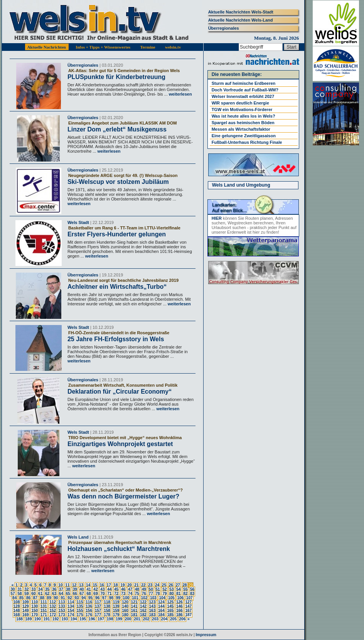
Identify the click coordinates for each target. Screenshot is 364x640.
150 (35, 611)
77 (151, 594)
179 (116, 615)
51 (158, 589)
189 (29, 619)
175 (80, 615)
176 (89, 615)
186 (179, 615)
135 (80, 606)
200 (128, 619)
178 (107, 615)
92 (70, 598)
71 (109, 594)
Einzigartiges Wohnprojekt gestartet (120, 444)
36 (54, 589)
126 (179, 602)
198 (110, 619)
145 (170, 606)
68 (88, 594)
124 (161, 602)
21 (136, 585)
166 (179, 611)
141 (134, 606)
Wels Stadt (78, 222)
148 (17, 611)
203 (155, 619)
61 (40, 594)
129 (26, 606)
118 (107, 602)
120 (125, 602)
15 (95, 585)
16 (102, 585)
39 (75, 589)
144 (161, 606)
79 (164, 594)
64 (61, 594)
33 (33, 589)
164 (161, 611)
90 (56, 598)
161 (134, 611)
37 (61, 589)
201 (137, 619)
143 (153, 606)
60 (33, 594)
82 (185, 594)
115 (80, 602)
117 (98, 602)
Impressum (206, 635)
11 (67, 585)
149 (26, 611)
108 (17, 602)
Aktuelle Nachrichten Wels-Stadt (241, 12)
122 (143, 602)
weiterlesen (180, 94)
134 (71, 606)
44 (109, 589)
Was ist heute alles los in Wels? (244, 116)
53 (171, 589)
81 (178, 594)
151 (44, 611)
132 (53, 606)
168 (17, 615)
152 (53, 611)
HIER (217, 218)
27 (178, 585)
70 (102, 594)
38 (68, 589)
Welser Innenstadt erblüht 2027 (243, 96)
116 (89, 602)
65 (68, 594)
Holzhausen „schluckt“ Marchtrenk (119, 549)
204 (164, 619)
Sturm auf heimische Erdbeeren (244, 83)
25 (164, 585)
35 (47, 589)
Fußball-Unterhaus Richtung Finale (247, 142)
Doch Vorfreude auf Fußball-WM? (245, 90)
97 (104, 598)
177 (98, 615)
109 (26, 602)
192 (56, 619)
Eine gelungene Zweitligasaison (244, 136)
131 (44, 606)
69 (95, 594)
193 (65, 619)
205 (173, 619)
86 (28, 598)
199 (119, 619)
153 (62, 611)
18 (116, 585)
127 (188, 602)
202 (146, 619)
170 (35, 615)
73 (123, 594)
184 (161, 615)
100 (126, 598)
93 (77, 598)
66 (75, 594)
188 (19, 619)
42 (95, 589)
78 (158, 594)
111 (44, 602)
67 (82, 594)
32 (26, 589)
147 (188, 606)
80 (171, 594)
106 (180, 598)
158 (107, 611)
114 (71, 602)
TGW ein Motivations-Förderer (242, 109)
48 (137, 589)
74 (130, 594)
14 (88, 585)
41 (88, 589)
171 (44, 615)
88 (42, 598)
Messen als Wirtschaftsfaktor (241, 129)
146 (179, 606)
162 (143, 611)
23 (150, 585)
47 (130, 589)
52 (164, 589)
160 (125, 611)
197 (101, 619)
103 (153, 598)
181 (134, 615)
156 (89, 611)
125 (170, 602)
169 (26, 615)
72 (116, 594)
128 (17, 606)
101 (135, 598)
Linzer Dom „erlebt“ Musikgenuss (117, 129)
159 (116, 611)
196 (92, 619)
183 (153, 615)
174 (71, 615)
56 (192, 589)
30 (13, 589)
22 (143, 585)
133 (62, 606)
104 (162, 598)
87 (35, 598)
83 (192, 594)
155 (80, 611)
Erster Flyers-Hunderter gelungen (117, 234)
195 (83, 619)
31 (19, 589)
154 (71, 611)
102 (144, 598)
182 (143, 615)
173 (62, 615)
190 (38, 619)
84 (14, 598)
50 (151, 589)
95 (90, 598)
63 (54, 594)
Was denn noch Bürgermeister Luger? (123, 496)
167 (188, 611)
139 (116, 606)
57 (13, 594)
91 (63, 598)
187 (188, 615)
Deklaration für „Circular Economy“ (120, 392)
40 (82, 589)
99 (118, 598)
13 (81, 585)
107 (190, 598)
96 (97, 598)
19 (122, 585)
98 (111, 598)
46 (123, 589)
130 (35, 606)
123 (153, 602)
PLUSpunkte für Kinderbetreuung (116, 77)
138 (107, 606)
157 (98, 611)
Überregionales (224, 28)
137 (98, 606)
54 (178, 589)
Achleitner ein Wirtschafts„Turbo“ (117, 287)
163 (153, 611)
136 (89, 606)
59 (26, 594)
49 (144, 589)
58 (19, 594)
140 (125, 606)
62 (47, 594)
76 (144, 594)
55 (185, 589)
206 (183, 619)
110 (35, 602)
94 (83, 598)
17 (109, 585)
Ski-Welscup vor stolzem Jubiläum (118, 182)
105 (171, 598)
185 (170, 615)
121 (134, 602)
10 (60, 585)
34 (40, 589)
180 (125, 615)
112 (53, 602)
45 (116, 589)
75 (137, 594)
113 (62, 602)
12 (74, 585)
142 (143, 606)
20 (129, 585)
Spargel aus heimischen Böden (243, 123)
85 (21, 598)
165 (170, 611)
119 (116, 602)
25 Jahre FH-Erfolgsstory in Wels (116, 339)
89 (49, 598)
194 (74, 619)
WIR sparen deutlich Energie (240, 103)
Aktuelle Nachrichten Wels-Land (241, 20)
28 (185, 585)
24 (157, 585)
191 (46, 619)
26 (171, 585)
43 (102, 589)
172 (53, 615)
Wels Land (78, 537)
